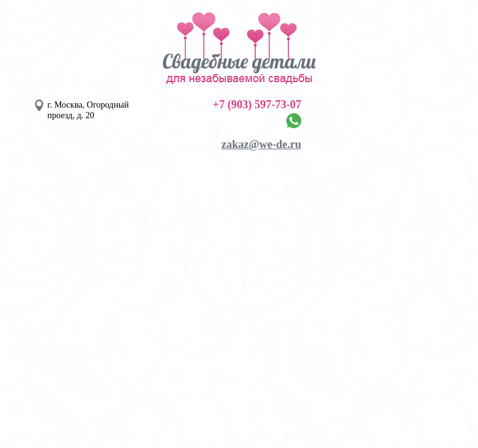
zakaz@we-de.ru (261, 144)
